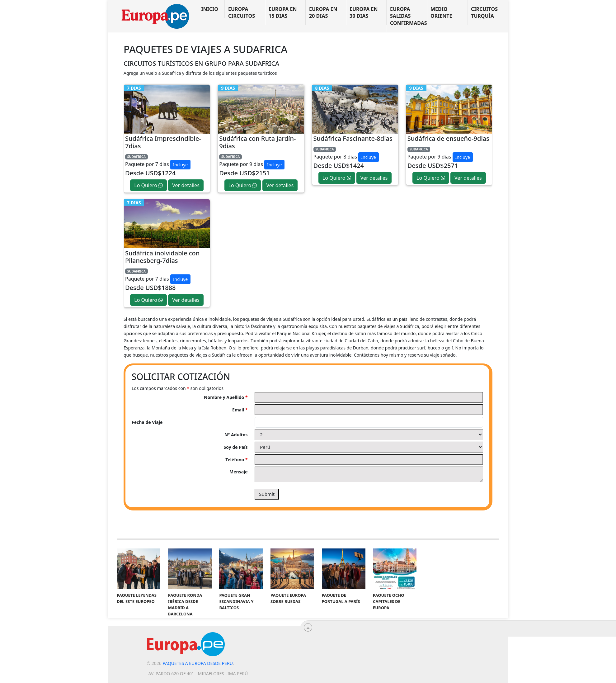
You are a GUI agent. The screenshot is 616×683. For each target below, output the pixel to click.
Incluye (180, 165)
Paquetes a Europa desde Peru (197, 663)
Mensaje (239, 472)
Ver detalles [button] (186, 185)
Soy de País (236, 447)
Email (240, 410)
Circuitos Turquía (484, 12)
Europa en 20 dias (323, 12)
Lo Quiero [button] (148, 185)
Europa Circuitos (242, 12)
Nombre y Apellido (226, 397)
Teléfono (236, 460)
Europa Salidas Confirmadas (409, 16)
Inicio (210, 9)
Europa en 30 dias (364, 12)
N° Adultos (236, 435)
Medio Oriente (441, 12)
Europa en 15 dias (283, 12)
